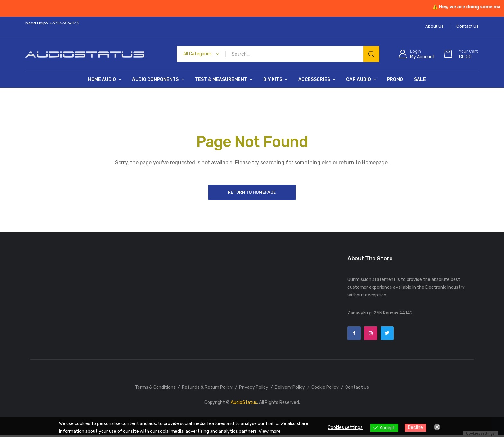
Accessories (314, 80)
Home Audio (102, 80)
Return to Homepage (252, 192)
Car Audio (359, 80)
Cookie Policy (325, 389)
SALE (420, 80)
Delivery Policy (290, 389)
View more (270, 431)
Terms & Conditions (155, 389)
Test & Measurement (221, 80)
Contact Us (357, 389)
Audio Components (155, 80)
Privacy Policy (254, 389)
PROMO (395, 80)
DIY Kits (273, 80)
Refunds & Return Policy (207, 389)
